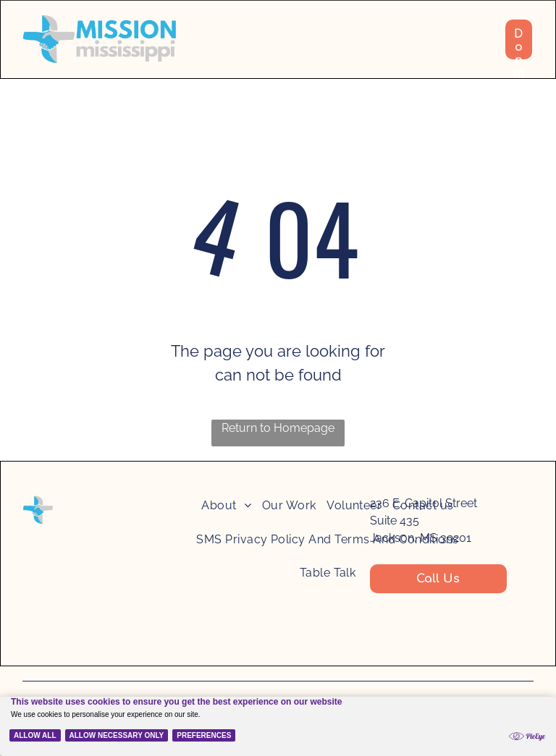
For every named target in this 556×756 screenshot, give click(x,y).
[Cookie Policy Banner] (278, 717)
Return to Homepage (278, 428)
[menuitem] (226, 511)
